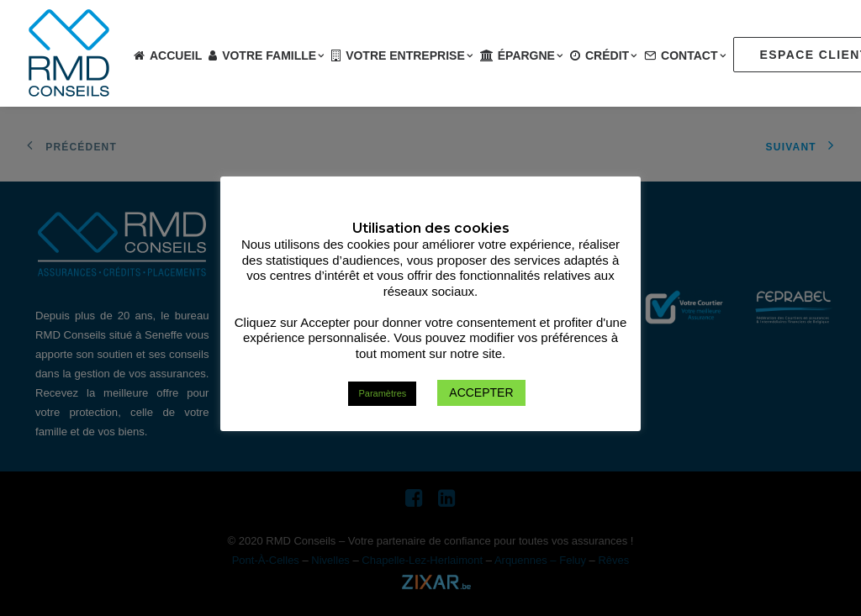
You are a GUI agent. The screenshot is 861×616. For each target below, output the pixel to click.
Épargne (531, 55)
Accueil (176, 55)
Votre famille (273, 55)
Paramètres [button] (382, 393)
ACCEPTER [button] (481, 392)
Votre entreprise (409, 55)
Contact (694, 55)
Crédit (611, 55)
